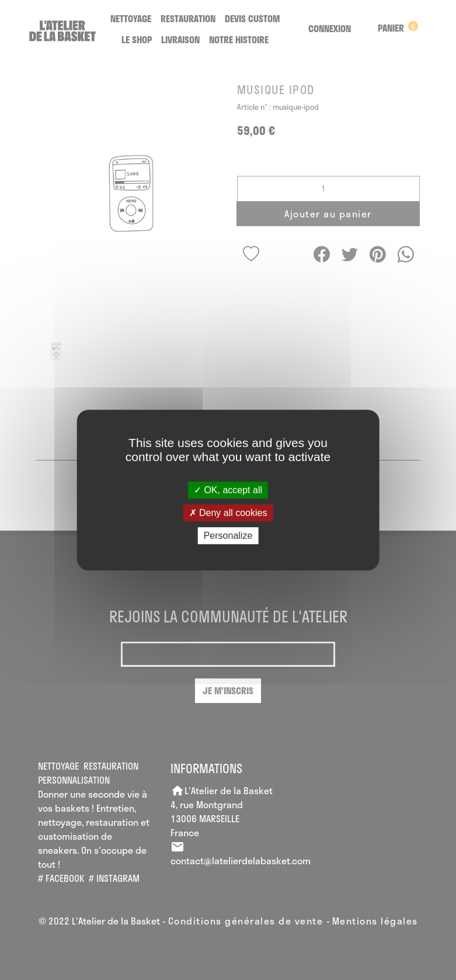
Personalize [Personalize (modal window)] (228, 536)
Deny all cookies (228, 513)
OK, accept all (228, 490)
